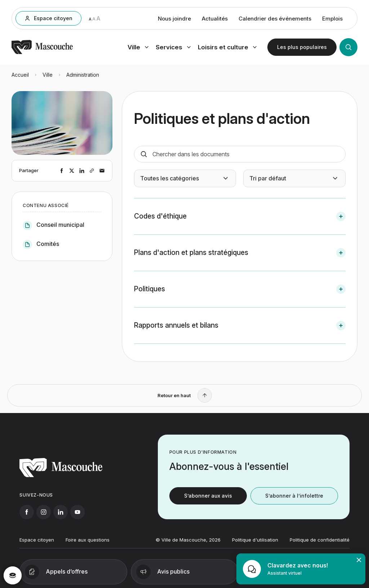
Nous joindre (174, 19)
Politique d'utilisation (255, 546)
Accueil (20, 75)
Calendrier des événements (275, 19)
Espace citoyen (37, 546)
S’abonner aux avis (208, 501)
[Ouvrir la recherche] (348, 47)
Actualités (215, 19)
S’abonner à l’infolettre (294, 501)
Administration (83, 75)
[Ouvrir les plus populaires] (302, 47)
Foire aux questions (88, 546)
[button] (240, 216)
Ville (48, 75)
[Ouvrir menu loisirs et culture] (227, 47)
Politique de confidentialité (320, 546)
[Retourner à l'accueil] (42, 53)
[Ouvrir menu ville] (138, 47)
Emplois (332, 19)
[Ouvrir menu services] (173, 47)
